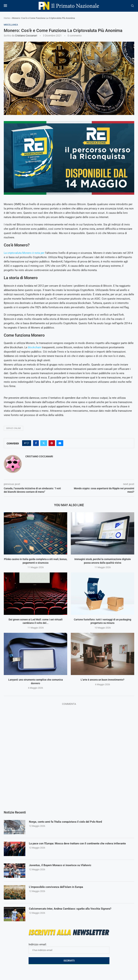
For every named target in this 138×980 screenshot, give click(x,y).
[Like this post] (28, 443)
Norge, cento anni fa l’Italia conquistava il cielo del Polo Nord (68, 822)
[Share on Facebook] (36, 443)
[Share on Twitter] (44, 443)
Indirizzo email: (69, 948)
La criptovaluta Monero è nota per (24, 253)
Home (7, 18)
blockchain (35, 347)
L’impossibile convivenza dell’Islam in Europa (58, 887)
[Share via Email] (60, 443)
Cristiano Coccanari (26, 36)
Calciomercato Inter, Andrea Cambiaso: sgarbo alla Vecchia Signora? (73, 909)
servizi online (13, 428)
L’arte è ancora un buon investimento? (103, 680)
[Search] (132, 6)
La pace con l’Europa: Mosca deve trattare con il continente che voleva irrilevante (81, 844)
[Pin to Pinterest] (52, 443)
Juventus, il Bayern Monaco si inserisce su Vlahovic (62, 865)
